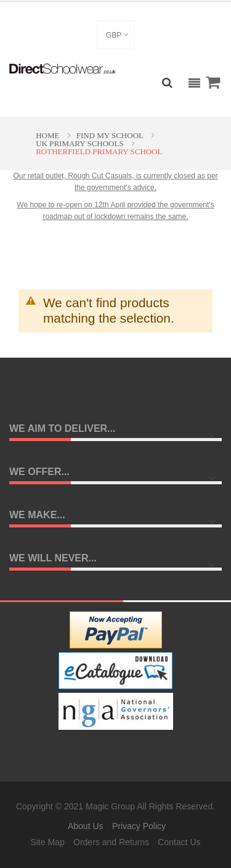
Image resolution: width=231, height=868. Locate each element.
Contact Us (179, 842)
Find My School (111, 135)
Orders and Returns (111, 842)
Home (49, 135)
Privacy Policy (139, 826)
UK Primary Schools (81, 143)
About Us (86, 826)
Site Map (47, 842)
